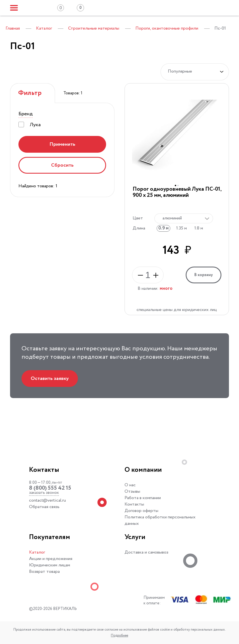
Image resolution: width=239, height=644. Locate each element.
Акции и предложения (51, 559)
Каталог (37, 552)
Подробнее (120, 635)
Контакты (134, 504)
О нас (130, 485)
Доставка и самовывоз (146, 552)
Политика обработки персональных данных (160, 520)
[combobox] (184, 218)
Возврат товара (44, 572)
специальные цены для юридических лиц (177, 310)
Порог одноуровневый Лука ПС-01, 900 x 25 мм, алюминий (177, 192)
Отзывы (132, 491)
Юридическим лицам (50, 565)
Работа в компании (143, 498)
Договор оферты (141, 511)
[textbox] (182, 218)
